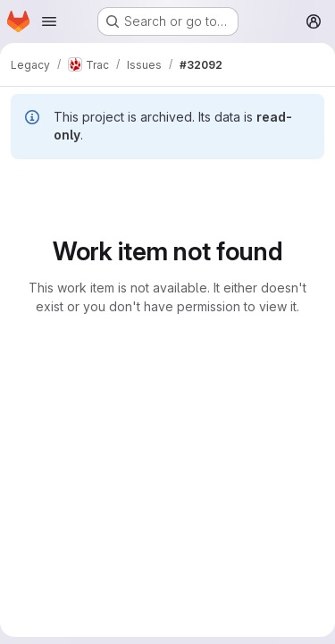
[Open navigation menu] (49, 21)
